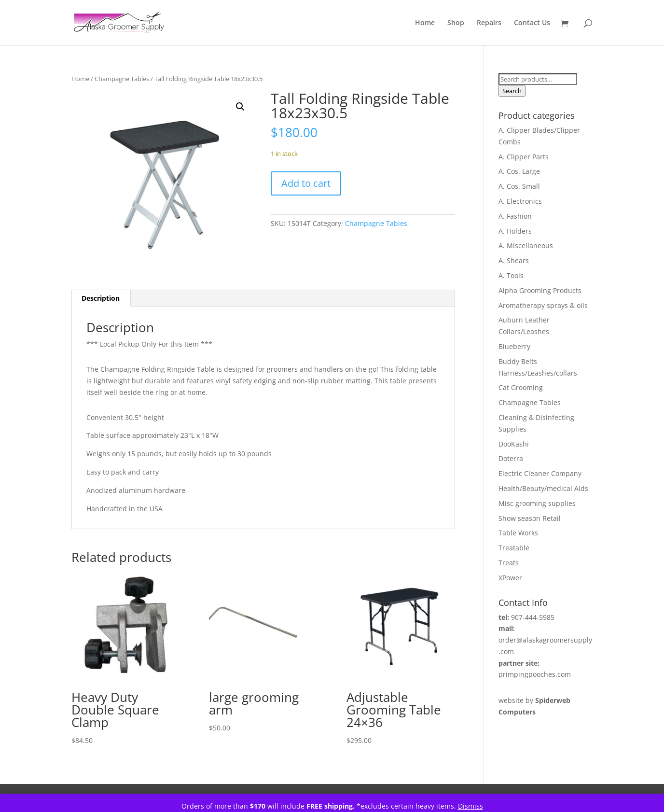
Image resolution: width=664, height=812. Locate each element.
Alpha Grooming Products (540, 290)
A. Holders (515, 231)
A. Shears (514, 260)
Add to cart (306, 183)
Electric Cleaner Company (540, 473)
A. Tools (511, 275)
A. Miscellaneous (526, 245)
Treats (509, 563)
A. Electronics (520, 201)
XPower (510, 578)
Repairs (489, 23)
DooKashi (514, 444)
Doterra (511, 458)
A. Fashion (515, 216)
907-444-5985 (533, 617)
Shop (456, 23)
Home (425, 23)
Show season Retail (530, 518)
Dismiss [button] (470, 806)
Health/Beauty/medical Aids (543, 488)
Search (512, 91)
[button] (240, 107)
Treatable (514, 548)
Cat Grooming (521, 387)
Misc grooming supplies (537, 503)
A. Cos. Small (519, 186)
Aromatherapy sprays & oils (543, 305)
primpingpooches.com (535, 674)
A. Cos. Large (519, 171)
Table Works (518, 533)
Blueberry (514, 346)
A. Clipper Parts (524, 157)
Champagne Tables (122, 79)
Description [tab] (101, 298)
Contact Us (532, 23)
